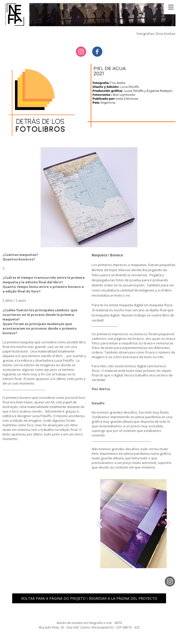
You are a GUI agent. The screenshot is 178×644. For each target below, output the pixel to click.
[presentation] (100, 524)
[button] (89, 598)
